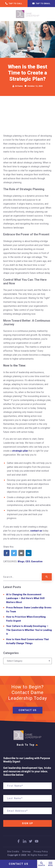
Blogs (21, 561)
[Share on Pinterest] (36, 557)
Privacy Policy (41, 852)
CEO (28, 561)
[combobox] (27, 661)
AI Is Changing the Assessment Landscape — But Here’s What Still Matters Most (25, 598)
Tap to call (14, 4)
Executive (37, 561)
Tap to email (41, 4)
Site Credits (13, 852)
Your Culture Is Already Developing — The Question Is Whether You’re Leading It (29, 630)
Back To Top (27, 745)
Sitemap (26, 852)
